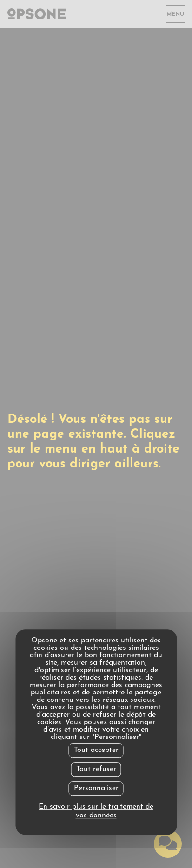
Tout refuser (96, 769)
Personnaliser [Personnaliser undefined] (96, 788)
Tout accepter (96, 750)
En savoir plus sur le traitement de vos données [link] (96, 811)
